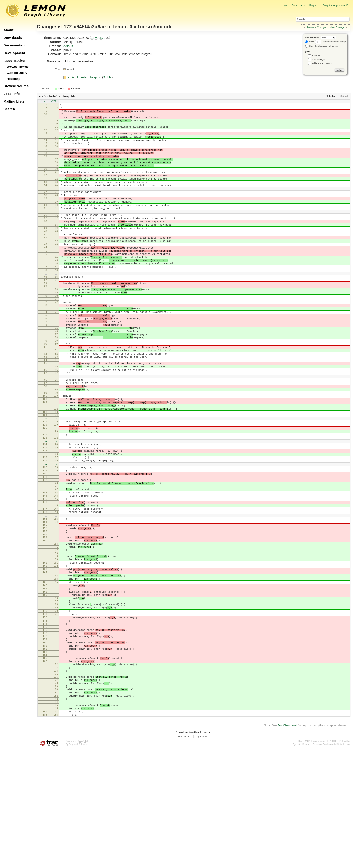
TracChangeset (287, 845)
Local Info (12, 94)
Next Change (337, 27)
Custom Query (17, 73)
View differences (312, 37)
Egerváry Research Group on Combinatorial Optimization (321, 863)
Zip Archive (202, 856)
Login (284, 5)
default (68, 46)
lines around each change (330, 42)
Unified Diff (184, 856)
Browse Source (16, 86)
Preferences (299, 5)
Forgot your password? (335, 5)
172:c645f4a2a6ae (85, 26)
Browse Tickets (18, 67)
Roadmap (14, 79)
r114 (43, 101)
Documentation (16, 45)
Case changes (319, 60)
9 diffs (107, 77)
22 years (97, 38)
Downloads (13, 38)
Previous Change (316, 27)
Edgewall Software (78, 863)
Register (314, 5)
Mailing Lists (14, 101)
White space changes (322, 63)
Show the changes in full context (322, 46)
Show (310, 42)
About (8, 30)
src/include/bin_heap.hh (85, 77)
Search (9, 109)
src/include (159, 26)
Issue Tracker (14, 61)
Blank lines (317, 56)
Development (14, 53)
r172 (54, 101)
